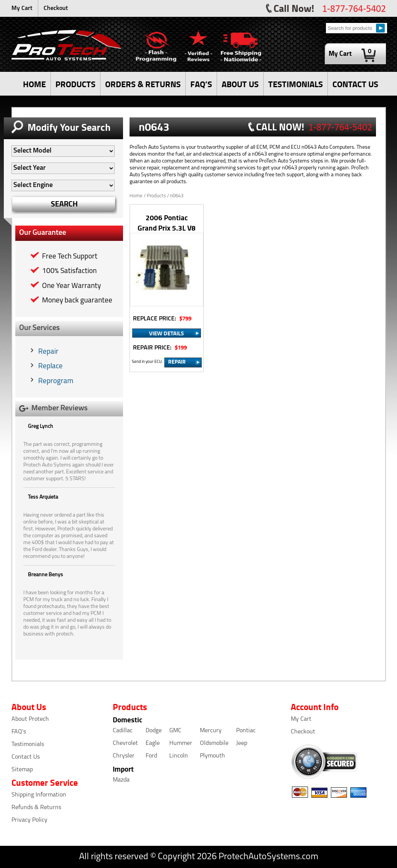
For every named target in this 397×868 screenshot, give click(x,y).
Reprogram (56, 381)
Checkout (56, 8)
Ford (151, 756)
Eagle (153, 743)
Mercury (211, 731)
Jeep (242, 743)
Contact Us (26, 757)
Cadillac (123, 731)
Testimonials (28, 744)
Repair (48, 352)
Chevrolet (125, 743)
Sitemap (22, 770)
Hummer (181, 743)
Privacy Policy (29, 820)
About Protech (30, 719)
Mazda (121, 780)
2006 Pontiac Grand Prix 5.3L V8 (167, 223)
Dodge (154, 731)
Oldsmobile (214, 743)
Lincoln (179, 756)
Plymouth (212, 756)
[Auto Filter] (63, 151)
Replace (50, 367)
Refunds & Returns (36, 808)
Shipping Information (39, 795)
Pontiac (246, 731)
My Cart (22, 8)
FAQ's (19, 732)
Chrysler (124, 756)
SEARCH (64, 204)
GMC (175, 731)
